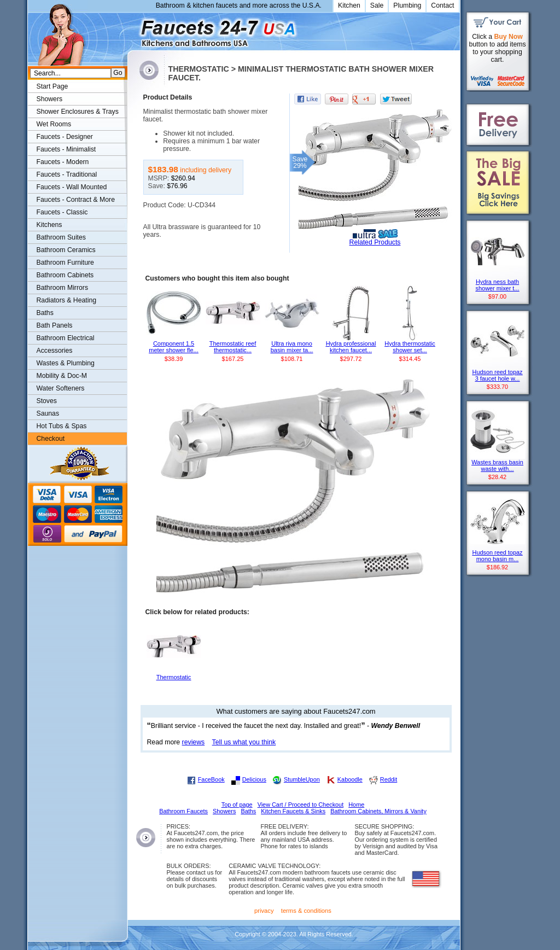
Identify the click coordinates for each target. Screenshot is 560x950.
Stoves (47, 401)
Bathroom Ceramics (66, 250)
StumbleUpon (302, 779)
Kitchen (349, 5)
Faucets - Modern (63, 162)
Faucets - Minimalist (66, 149)
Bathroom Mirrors (63, 288)
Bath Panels (55, 325)
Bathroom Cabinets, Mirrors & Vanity (378, 811)
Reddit (389, 779)
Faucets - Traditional (67, 174)
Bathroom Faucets (183, 811)
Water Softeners (61, 388)
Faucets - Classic (62, 212)
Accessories (55, 351)
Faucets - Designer (65, 137)
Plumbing (407, 5)
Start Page (52, 86)
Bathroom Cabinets (65, 275)
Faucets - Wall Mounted (72, 187)
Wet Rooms (54, 124)
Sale (377, 5)
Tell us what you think (244, 742)
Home (356, 805)
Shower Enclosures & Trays (78, 112)
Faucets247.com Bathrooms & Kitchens (133, 29)
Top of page (237, 805)
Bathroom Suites (61, 237)
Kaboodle (350, 779)
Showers (50, 99)
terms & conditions (306, 911)
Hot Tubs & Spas (62, 426)
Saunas (48, 413)
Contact (442, 5)
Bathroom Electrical (66, 338)
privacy (264, 911)
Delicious (254, 779)
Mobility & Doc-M (62, 376)
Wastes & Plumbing (66, 363)
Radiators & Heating (67, 300)
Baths (45, 313)
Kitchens (49, 225)
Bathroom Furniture (65, 263)
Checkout (51, 439)
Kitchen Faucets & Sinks (293, 811)
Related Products (375, 242)
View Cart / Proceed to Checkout (301, 805)
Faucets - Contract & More (76, 200)
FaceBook (211, 779)
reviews (194, 742)
